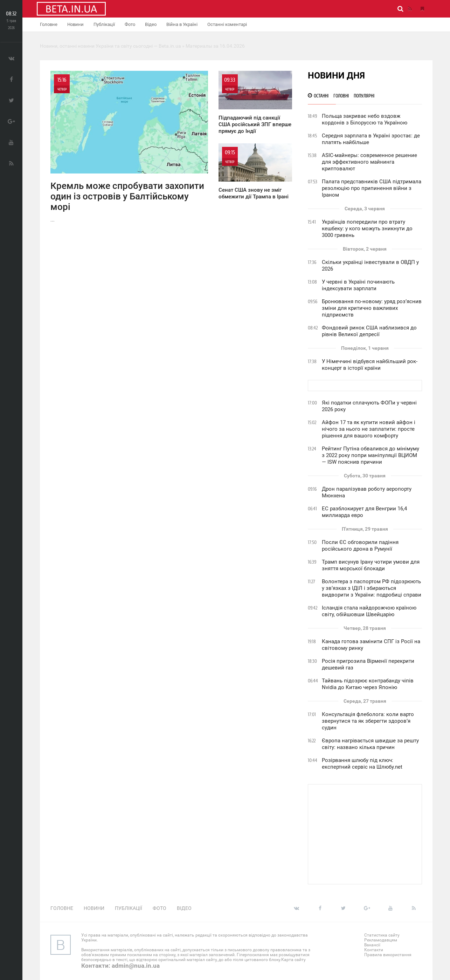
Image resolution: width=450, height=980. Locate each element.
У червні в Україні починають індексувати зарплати (358, 285)
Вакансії (372, 945)
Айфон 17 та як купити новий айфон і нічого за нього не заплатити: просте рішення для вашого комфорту (369, 429)
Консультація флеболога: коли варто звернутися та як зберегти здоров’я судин (368, 721)
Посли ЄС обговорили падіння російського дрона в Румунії (360, 546)
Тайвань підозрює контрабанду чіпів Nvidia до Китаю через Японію (368, 684)
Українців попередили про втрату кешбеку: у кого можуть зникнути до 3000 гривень (367, 229)
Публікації (104, 24)
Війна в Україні (182, 24)
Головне (49, 24)
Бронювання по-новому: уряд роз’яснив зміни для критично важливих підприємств (372, 308)
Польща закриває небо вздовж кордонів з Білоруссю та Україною (365, 119)
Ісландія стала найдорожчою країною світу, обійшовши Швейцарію (369, 611)
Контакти (374, 950)
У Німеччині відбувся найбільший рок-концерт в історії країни (370, 365)
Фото (130, 24)
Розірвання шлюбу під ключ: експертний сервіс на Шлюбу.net (362, 764)
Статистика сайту (382, 935)
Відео (151, 24)
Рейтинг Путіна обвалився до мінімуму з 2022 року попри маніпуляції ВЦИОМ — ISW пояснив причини (371, 455)
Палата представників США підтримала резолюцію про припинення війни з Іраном (372, 188)
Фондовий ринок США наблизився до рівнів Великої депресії (369, 331)
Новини (75, 24)
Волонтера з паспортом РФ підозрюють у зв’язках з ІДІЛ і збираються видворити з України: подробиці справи (372, 588)
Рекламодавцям (381, 940)
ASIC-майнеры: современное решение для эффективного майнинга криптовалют (369, 162)
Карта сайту (293, 960)
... (129, 147)
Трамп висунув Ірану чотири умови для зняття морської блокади (371, 565)
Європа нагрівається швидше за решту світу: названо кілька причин (370, 744)
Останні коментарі (227, 24)
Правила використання (388, 955)
